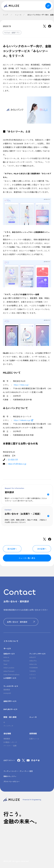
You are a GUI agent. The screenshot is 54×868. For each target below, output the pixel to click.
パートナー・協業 (10, 746)
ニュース (18, 15)
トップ (5, 15)
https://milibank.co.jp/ (23, 420)
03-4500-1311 (13, 459)
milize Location (9, 668)
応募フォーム (34, 739)
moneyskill (7, 693)
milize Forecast (9, 671)
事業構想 (7, 739)
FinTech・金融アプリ (12, 33)
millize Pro (33, 661)
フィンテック (8, 726)
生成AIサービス (9, 654)
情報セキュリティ (10, 776)
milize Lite (33, 664)
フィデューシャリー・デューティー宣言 (18, 771)
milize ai (6, 657)
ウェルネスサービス (11, 686)
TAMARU (33, 671)
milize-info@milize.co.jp (17, 464)
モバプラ (33, 678)
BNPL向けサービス (10, 709)
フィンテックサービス (37, 654)
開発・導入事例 (10, 717)
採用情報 (33, 733)
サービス (7, 648)
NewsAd (6, 661)
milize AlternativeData (11, 675)
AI (4, 722)
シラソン (33, 675)
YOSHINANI (33, 668)
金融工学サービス (10, 701)
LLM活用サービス (10, 678)
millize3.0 (32, 657)
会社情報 (7, 733)
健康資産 (7, 690)
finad (5, 664)
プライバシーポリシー (12, 782)
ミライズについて (11, 641)
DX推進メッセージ (10, 742)
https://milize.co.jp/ (21, 385)
